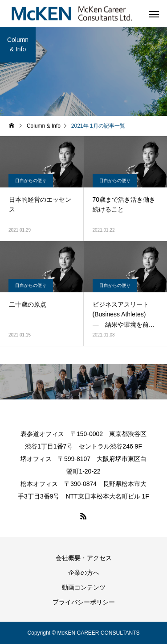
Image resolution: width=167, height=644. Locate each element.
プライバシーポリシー (84, 602)
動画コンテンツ (84, 587)
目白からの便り (31, 181)
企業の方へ (84, 573)
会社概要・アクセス (84, 558)
